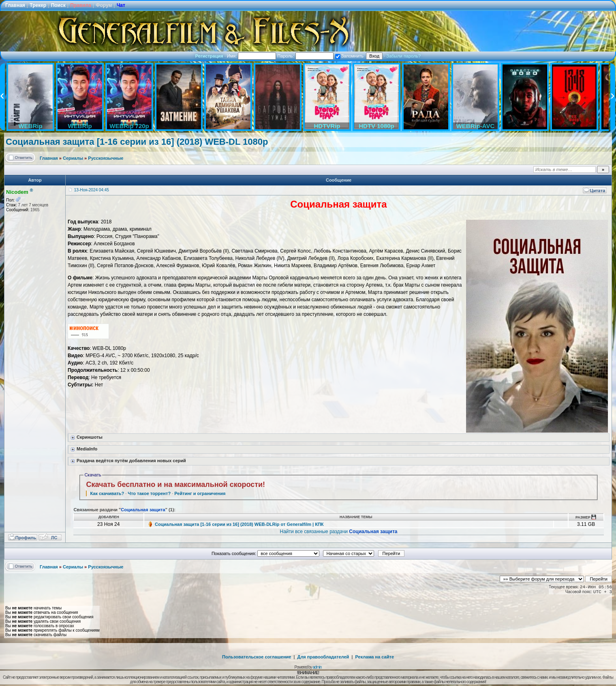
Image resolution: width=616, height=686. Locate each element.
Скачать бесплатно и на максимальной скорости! (175, 484)
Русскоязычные (106, 158)
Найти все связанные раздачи (339, 532)
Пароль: (305, 56)
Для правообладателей (323, 657)
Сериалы (73, 158)
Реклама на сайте (374, 657)
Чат (121, 5)
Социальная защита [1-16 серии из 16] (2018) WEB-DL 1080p (137, 142)
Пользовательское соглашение (257, 657)
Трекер (38, 5)
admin (317, 667)
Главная (15, 5)
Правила (81, 5)
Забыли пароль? (403, 56)
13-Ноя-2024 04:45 (92, 190)
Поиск (58, 5)
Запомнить (349, 56)
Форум (104, 5)
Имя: (252, 56)
